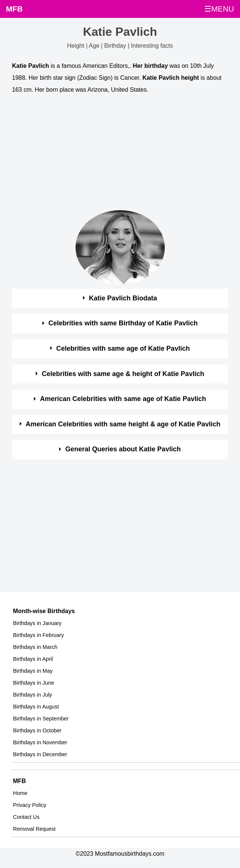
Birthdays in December (40, 754)
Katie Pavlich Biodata (123, 298)
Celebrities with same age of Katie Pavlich (123, 348)
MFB (14, 9)
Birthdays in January (37, 623)
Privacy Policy (30, 805)
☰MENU (219, 9)
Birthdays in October (37, 730)
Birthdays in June (33, 683)
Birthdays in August (36, 707)
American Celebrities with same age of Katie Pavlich (123, 399)
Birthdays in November (40, 742)
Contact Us (26, 817)
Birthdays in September (41, 719)
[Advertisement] (113, 154)
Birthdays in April (33, 659)
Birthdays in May (33, 671)
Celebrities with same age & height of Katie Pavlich (123, 374)
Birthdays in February (39, 635)
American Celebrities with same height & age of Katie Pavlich (123, 424)
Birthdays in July (33, 695)
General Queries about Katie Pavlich (123, 449)
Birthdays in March (35, 647)
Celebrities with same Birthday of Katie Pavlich (123, 323)
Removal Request (34, 829)
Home (20, 793)
